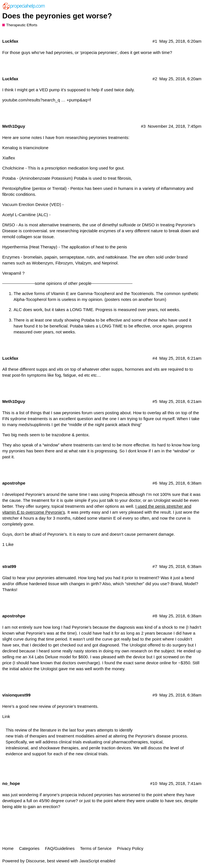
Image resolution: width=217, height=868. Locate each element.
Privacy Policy (130, 848)
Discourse (35, 861)
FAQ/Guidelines (60, 848)
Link (6, 716)
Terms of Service (96, 848)
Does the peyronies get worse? (57, 16)
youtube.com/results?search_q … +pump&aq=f (47, 100)
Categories (29, 848)
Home (8, 848)
